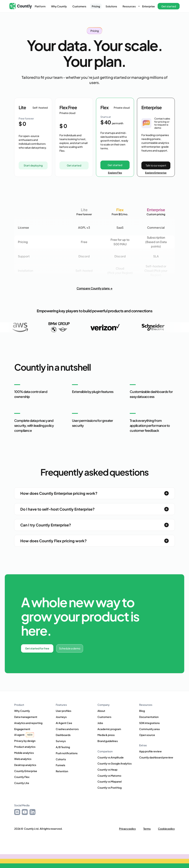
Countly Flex (22, 777)
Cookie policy (166, 829)
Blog (142, 711)
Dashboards (63, 735)
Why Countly (59, 6)
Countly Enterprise (26, 771)
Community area (149, 729)
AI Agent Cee (64, 723)
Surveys (61, 741)
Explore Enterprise (156, 173)
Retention (62, 771)
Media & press (106, 735)
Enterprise (148, 6)
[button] (40, 6)
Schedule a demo (70, 648)
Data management (26, 717)
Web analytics (23, 759)
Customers (79, 6)
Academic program (109, 729)
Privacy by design (25, 741)
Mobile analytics (24, 753)
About (101, 711)
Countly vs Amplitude (111, 757)
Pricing (96, 6)
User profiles (63, 711)
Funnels (60, 765)
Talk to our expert (156, 165)
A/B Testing (63, 747)
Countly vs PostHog (110, 788)
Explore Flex (115, 173)
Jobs (100, 723)
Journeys (61, 717)
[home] (21, 6)
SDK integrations (149, 723)
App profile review (150, 751)
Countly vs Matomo (109, 776)
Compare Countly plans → (94, 288)
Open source (147, 735)
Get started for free (37, 648)
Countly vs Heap (107, 769)
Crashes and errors (67, 729)
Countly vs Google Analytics (115, 763)
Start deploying (33, 165)
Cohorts (61, 759)
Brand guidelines (108, 741)
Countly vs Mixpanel (110, 781)
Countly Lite (22, 783)
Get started (74, 165)
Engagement (22, 729)
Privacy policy (127, 829)
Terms (147, 829)
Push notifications (67, 753)
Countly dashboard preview (156, 757)
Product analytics (25, 747)
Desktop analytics (25, 765)
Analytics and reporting (28, 723)
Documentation (149, 717)
